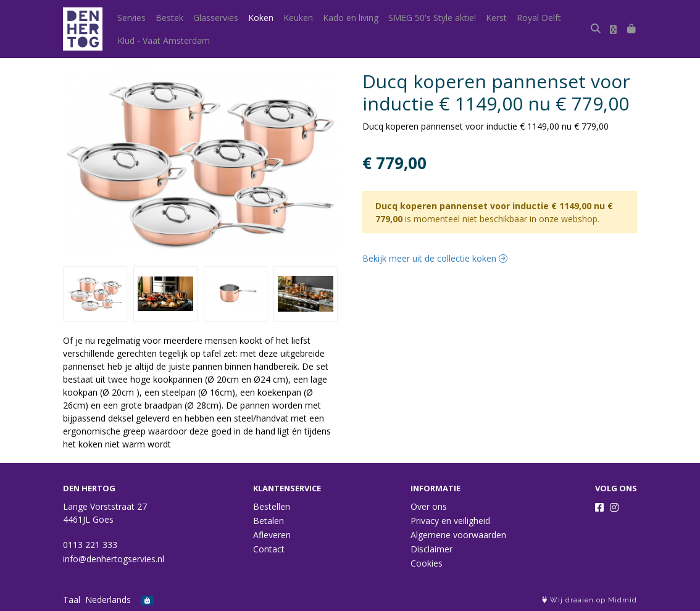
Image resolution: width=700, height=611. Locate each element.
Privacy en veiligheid (450, 521)
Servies (131, 18)
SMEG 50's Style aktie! (432, 18)
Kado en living (351, 18)
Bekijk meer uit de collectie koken (435, 258)
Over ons (429, 506)
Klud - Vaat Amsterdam (164, 40)
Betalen (269, 521)
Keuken (298, 18)
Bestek (169, 18)
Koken (261, 18)
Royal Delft (539, 18)
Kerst (496, 18)
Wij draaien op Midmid (590, 600)
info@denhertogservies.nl (114, 559)
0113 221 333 (90, 545)
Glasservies (216, 18)
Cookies (427, 563)
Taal (72, 600)
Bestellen (272, 506)
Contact (269, 549)
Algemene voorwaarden (458, 535)
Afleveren (272, 535)
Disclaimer (431, 549)
